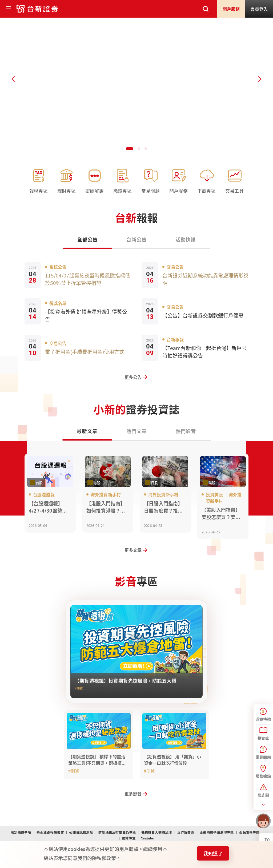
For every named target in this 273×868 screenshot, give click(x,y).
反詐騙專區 (186, 833)
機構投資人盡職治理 (157, 833)
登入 (259, 9)
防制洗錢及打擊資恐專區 (117, 833)
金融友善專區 (249, 833)
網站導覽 (129, 838)
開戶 (231, 9)
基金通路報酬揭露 (50, 833)
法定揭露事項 (21, 833)
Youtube (147, 838)
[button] (129, 148)
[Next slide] (260, 79)
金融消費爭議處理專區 (217, 833)
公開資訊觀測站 (81, 833)
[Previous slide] (13, 79)
